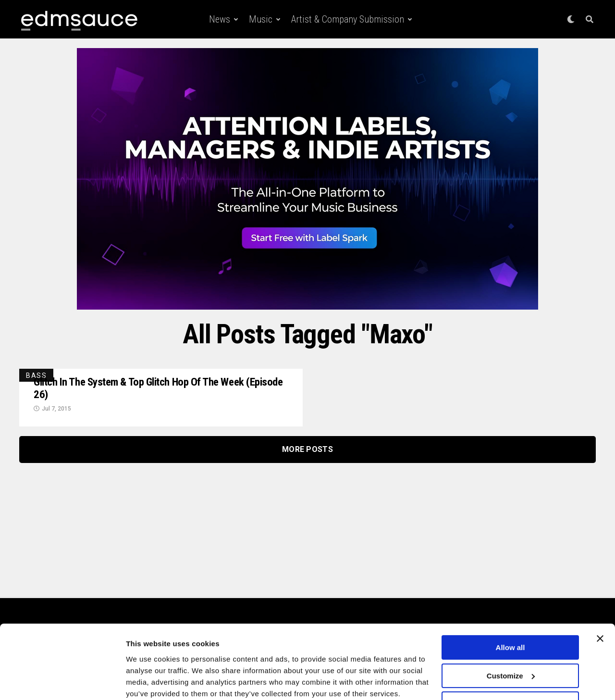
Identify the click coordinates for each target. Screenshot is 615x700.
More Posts (307, 451)
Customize (511, 637)
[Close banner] (600, 600)
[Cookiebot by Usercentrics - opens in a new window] (62, 681)
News (220, 19)
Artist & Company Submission (348, 19)
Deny (510, 665)
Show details (148, 681)
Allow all (510, 609)
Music (261, 19)
